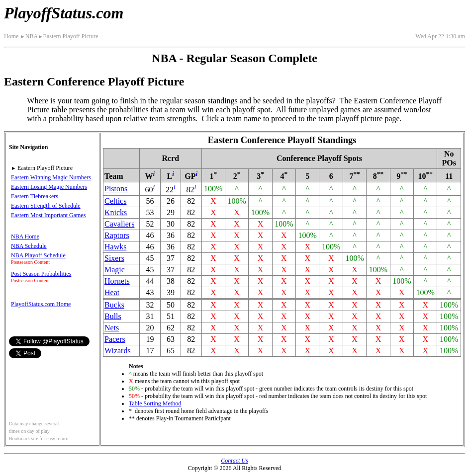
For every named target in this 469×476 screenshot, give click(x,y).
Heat (112, 292)
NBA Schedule (29, 246)
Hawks (115, 247)
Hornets (117, 281)
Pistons (116, 189)
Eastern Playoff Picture (68, 36)
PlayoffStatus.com (64, 13)
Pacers (115, 339)
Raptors (117, 235)
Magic (115, 270)
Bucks (114, 305)
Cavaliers (119, 224)
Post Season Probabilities (41, 274)
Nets (112, 328)
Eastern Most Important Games (48, 215)
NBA (29, 36)
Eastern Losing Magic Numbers (49, 187)
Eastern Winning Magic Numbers (51, 177)
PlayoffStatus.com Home (41, 304)
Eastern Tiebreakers (35, 196)
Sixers (114, 258)
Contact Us (234, 461)
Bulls (113, 316)
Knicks (116, 212)
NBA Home (25, 237)
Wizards (118, 351)
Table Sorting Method (155, 403)
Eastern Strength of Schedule (46, 206)
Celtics (115, 201)
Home (11, 36)
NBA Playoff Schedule (38, 255)
